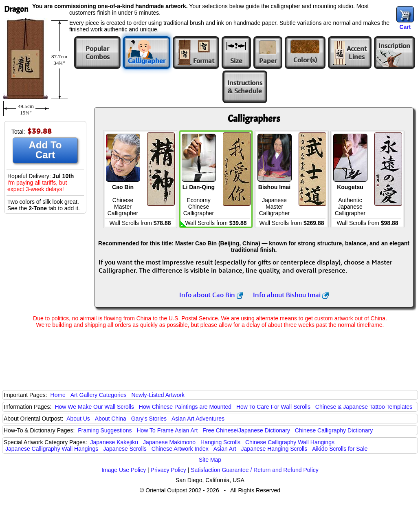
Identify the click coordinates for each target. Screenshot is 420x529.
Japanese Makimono (169, 442)
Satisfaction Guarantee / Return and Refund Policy (255, 470)
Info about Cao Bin (211, 295)
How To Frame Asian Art (167, 430)
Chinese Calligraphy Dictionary (334, 430)
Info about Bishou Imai (291, 295)
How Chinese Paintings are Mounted (185, 407)
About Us (78, 419)
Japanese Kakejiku (114, 442)
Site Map (210, 460)
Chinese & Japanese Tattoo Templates (364, 407)
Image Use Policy (124, 470)
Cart (405, 27)
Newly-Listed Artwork (158, 395)
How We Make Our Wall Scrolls (94, 407)
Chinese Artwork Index (180, 449)
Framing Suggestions (105, 430)
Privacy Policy (168, 470)
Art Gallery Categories (99, 395)
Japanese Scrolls (125, 449)
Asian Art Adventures (198, 419)
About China (111, 419)
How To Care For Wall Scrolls (273, 407)
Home (58, 395)
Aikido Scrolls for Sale (340, 449)
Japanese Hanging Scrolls (274, 449)
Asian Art (225, 449)
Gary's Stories (149, 419)
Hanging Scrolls (220, 442)
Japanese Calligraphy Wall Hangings (52, 449)
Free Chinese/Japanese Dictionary (246, 430)
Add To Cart (45, 150)
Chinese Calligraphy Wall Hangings (290, 442)
